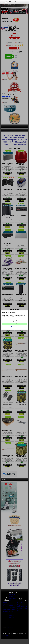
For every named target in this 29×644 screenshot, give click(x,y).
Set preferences (14, 327)
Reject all (14, 321)
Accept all (14, 324)
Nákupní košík (14, 2)
